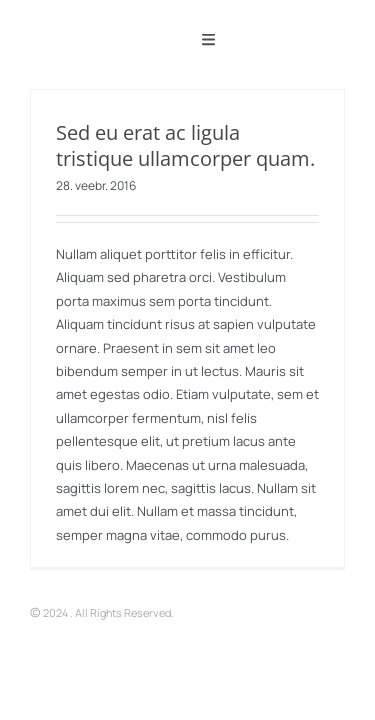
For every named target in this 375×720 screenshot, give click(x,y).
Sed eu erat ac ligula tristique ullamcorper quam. (185, 145)
